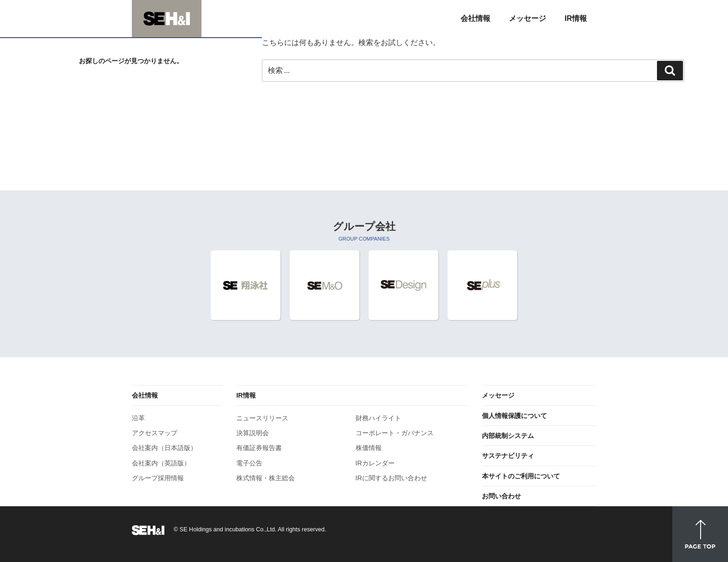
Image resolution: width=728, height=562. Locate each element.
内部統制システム (508, 436)
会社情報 (145, 395)
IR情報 (246, 395)
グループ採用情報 (158, 478)
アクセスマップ (155, 433)
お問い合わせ (501, 496)
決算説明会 (253, 433)
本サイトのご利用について (521, 476)
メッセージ (498, 395)
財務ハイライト (378, 418)
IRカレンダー (375, 463)
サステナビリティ (508, 456)
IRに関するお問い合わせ (391, 478)
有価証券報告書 (259, 448)
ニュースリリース (262, 418)
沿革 (138, 418)
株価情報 (369, 448)
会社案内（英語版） (161, 463)
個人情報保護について (514, 416)
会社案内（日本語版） (164, 448)
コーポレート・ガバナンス (395, 433)
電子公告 (249, 463)
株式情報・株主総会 (266, 478)
